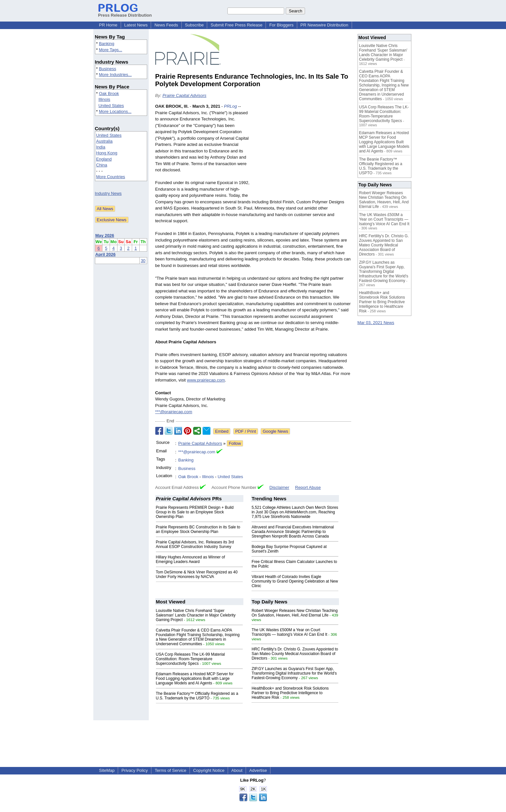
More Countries (111, 177)
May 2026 (105, 235)
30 (143, 261)
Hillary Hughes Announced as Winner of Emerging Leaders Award (191, 559)
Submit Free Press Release (236, 25)
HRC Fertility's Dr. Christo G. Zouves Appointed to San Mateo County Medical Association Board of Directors (295, 654)
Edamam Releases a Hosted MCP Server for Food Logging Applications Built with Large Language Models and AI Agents (195, 679)
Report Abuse (308, 487)
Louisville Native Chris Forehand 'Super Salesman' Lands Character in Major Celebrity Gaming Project (196, 615)
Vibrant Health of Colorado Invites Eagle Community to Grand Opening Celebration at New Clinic (295, 581)
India (101, 147)
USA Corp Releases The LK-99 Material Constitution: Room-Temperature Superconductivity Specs (191, 659)
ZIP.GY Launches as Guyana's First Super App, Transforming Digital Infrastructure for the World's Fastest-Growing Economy (294, 673)
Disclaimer (279, 487)
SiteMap (107, 770)
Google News (275, 431)
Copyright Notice (209, 770)
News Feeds (166, 25)
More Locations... (115, 111)
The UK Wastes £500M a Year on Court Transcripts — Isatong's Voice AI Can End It (289, 632)
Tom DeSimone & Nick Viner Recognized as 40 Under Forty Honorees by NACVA (197, 574)
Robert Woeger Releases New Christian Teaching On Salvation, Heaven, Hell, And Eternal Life (295, 613)
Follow (235, 443)
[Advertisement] (302, 151)
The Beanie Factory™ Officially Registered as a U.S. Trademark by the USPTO (197, 696)
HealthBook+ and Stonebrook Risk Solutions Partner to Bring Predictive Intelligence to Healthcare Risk (290, 693)
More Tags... (110, 50)
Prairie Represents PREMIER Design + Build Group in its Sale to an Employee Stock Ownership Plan (195, 512)
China (102, 165)
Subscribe (194, 25)
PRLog (230, 106)
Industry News (108, 193)
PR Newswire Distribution (324, 25)
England (104, 159)
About (237, 770)
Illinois (104, 99)
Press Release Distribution (125, 13)
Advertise (258, 770)
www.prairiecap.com (206, 380)
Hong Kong (107, 153)
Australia (105, 141)
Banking (107, 44)
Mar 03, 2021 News (376, 323)
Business (107, 69)
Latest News (136, 25)
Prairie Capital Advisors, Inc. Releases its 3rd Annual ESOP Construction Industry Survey (195, 544)
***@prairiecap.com (174, 412)
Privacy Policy (135, 770)
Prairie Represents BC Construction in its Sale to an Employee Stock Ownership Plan (198, 529)
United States (111, 106)
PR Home (108, 25)
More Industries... (115, 75)
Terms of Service (170, 770)
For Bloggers (281, 25)
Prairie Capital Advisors (184, 95)
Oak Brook (109, 94)
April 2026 (105, 254)
